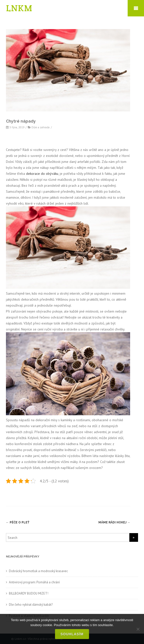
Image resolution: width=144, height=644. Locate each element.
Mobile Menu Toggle (136, 8)
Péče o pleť (18, 522)
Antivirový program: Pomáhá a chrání (34, 582)
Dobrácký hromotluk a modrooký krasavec (38, 571)
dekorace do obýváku (42, 174)
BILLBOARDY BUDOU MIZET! (29, 593)
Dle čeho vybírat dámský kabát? (31, 605)
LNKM (19, 8)
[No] (138, 629)
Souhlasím (72, 634)
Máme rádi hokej (114, 522)
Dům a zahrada (41, 127)
